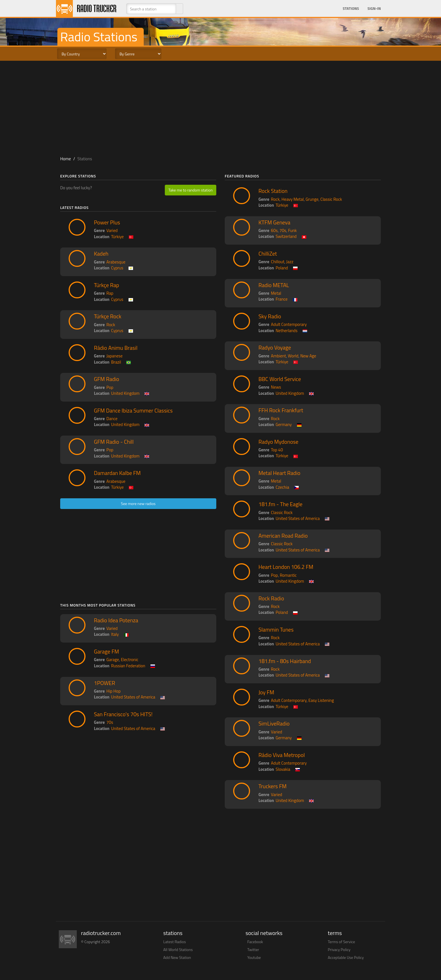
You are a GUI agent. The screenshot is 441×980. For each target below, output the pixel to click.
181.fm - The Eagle (280, 504)
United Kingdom (125, 393)
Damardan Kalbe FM (117, 473)
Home (66, 159)
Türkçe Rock (108, 316)
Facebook (255, 942)
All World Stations (178, 949)
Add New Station (177, 957)
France (282, 299)
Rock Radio (271, 598)
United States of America (133, 697)
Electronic (130, 660)
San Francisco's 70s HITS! (123, 714)
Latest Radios (175, 942)
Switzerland (286, 236)
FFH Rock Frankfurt (281, 410)
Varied (112, 230)
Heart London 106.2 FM (286, 567)
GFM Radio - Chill (114, 442)
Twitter (253, 949)
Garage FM (106, 652)
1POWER (104, 683)
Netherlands (287, 331)
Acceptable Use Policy (346, 957)
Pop (110, 387)
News (276, 387)
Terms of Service (342, 942)
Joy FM (266, 692)
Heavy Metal (293, 199)
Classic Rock (331, 199)
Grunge (312, 199)
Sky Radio (270, 316)
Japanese (114, 356)
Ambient (278, 356)
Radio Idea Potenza (116, 620)
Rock (111, 325)
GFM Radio (107, 379)
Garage (113, 660)
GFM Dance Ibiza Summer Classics (133, 411)
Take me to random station (191, 190)
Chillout (278, 262)
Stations (351, 8)
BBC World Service (280, 379)
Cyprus (117, 268)
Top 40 (277, 450)
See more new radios (138, 503)
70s (110, 722)
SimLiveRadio (274, 724)
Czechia (282, 487)
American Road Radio (283, 536)
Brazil (116, 362)
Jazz (290, 262)
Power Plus (107, 222)
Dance (112, 419)
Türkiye (117, 237)
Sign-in (374, 8)
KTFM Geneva (274, 222)
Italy (115, 634)
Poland (282, 268)
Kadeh (101, 254)
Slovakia (283, 769)
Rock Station (273, 191)
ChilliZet (268, 254)
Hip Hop (113, 691)
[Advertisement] (220, 106)
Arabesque (116, 262)
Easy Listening (321, 700)
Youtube (254, 957)
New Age (308, 356)
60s (274, 230)
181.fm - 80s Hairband (285, 661)
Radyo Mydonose (278, 442)
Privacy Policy (339, 949)
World (293, 356)
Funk (292, 230)
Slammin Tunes (276, 630)
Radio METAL (274, 285)
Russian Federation (128, 666)
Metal (276, 293)
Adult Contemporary (289, 324)
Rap (110, 293)
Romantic (288, 575)
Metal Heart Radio (279, 473)
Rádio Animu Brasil (116, 348)
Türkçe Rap (106, 285)
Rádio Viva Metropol (282, 755)
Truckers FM (273, 786)
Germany (284, 424)
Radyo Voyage (275, 348)
